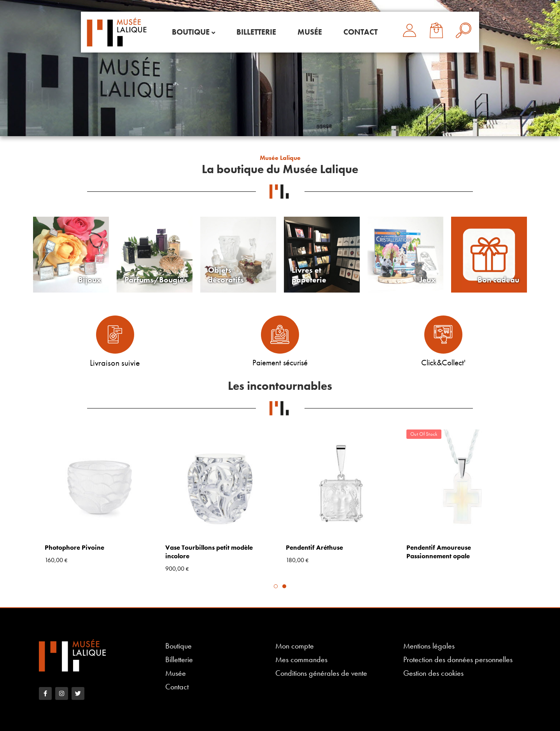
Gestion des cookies (433, 673)
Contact (360, 32)
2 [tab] (284, 586)
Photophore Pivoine (74, 547)
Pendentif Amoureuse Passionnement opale (439, 552)
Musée (310, 32)
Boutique (191, 32)
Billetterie (256, 32)
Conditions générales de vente (321, 673)
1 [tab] (276, 586)
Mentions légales (429, 646)
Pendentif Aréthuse (314, 547)
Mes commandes (301, 660)
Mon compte (295, 646)
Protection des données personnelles (458, 660)
